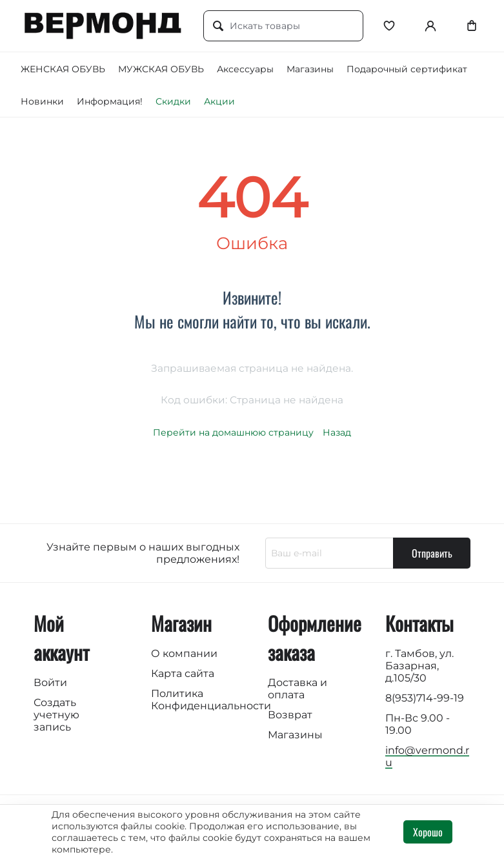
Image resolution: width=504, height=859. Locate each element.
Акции (219, 101)
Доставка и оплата (297, 689)
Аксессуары (245, 69)
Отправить (432, 553)
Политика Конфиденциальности (211, 700)
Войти (50, 682)
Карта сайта (183, 673)
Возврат (290, 715)
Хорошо (428, 832)
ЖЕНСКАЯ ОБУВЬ (63, 69)
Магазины (310, 69)
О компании (184, 653)
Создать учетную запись (56, 715)
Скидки (173, 101)
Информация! (110, 101)
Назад (337, 432)
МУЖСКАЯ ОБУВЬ (161, 69)
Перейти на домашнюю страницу (233, 432)
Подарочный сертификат (407, 69)
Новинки (42, 101)
